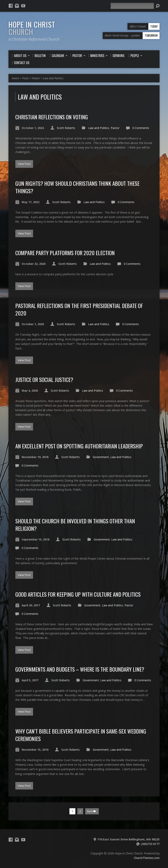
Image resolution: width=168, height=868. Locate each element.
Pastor (36, 78)
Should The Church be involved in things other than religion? (75, 525)
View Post (24, 164)
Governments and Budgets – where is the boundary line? (80, 669)
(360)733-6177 (150, 844)
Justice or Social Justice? (44, 379)
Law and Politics (53, 78)
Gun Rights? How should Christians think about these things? (77, 187)
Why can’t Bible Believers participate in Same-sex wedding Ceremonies (81, 735)
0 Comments (141, 128)
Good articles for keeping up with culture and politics (78, 594)
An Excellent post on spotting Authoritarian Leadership (79, 446)
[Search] (132, 6)
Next (92, 811)
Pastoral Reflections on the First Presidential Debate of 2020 (79, 309)
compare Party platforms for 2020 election (65, 253)
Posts (25, 78)
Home (15, 78)
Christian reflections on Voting (52, 117)
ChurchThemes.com (147, 858)
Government (101, 457)
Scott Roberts (66, 128)
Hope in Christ (32, 28)
